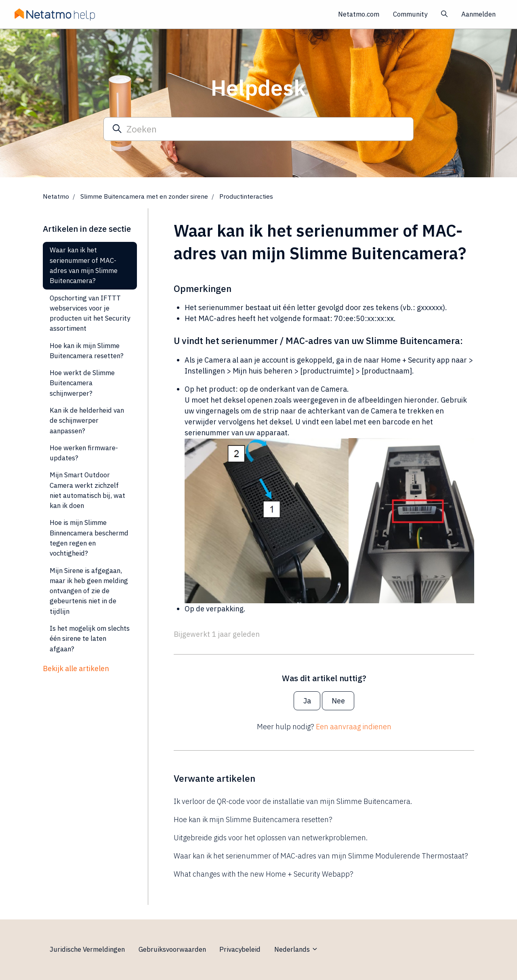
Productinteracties (246, 196)
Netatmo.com (359, 14)
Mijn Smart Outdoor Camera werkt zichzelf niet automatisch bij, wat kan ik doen (87, 490)
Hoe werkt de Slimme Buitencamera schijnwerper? (82, 383)
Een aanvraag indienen (354, 727)
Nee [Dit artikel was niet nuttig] (338, 701)
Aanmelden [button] (478, 14)
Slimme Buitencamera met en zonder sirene (144, 196)
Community (410, 14)
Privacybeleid (240, 949)
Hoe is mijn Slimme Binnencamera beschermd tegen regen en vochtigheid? (89, 538)
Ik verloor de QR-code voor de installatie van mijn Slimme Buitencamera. (293, 801)
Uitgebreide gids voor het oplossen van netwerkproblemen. (271, 838)
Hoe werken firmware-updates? (84, 453)
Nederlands (296, 949)
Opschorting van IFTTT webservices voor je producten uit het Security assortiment (90, 313)
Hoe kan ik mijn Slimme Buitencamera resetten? (253, 819)
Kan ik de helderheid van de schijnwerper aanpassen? (87, 421)
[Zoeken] (258, 129)
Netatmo (56, 196)
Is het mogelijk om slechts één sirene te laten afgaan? (90, 639)
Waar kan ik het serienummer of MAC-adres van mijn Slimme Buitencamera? (84, 265)
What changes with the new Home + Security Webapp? (264, 874)
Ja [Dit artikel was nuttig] (307, 701)
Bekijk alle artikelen (76, 668)
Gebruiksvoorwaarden (172, 949)
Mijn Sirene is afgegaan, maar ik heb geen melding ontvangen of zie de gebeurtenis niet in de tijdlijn (89, 591)
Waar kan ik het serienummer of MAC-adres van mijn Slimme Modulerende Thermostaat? (321, 856)
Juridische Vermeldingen (87, 949)
